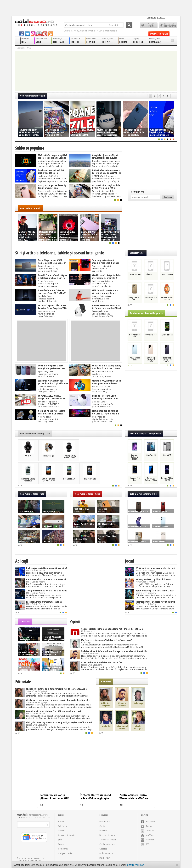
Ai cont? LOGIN (149, 25)
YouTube (147, 835)
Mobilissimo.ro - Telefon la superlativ (36, 23)
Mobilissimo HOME (24, 48)
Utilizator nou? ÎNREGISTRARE (168, 25)
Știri (60, 840)
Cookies (103, 849)
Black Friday (73, 31)
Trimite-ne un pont (159, 34)
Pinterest (147, 840)
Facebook (148, 822)
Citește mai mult (136, 865)
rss (51, 34)
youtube (39, 34)
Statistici (103, 831)
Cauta (129, 25)
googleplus (33, 34)
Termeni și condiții (108, 840)
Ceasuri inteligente (67, 835)
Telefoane (63, 826)
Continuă (168, 197)
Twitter (146, 826)
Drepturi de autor (107, 835)
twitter (27, 34)
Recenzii (62, 844)
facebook (22, 34)
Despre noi (152, 17)
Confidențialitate (107, 844)
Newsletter (138, 192)
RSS (145, 844)
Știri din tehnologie (108, 31)
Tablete (62, 831)
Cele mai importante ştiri (33, 96)
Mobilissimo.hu (106, 853)
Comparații (63, 849)
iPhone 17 (93, 31)
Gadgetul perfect (66, 853)
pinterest (45, 34)
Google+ (147, 831)
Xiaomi (83, 31)
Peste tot (115, 25)
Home (61, 822)
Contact (162, 17)
